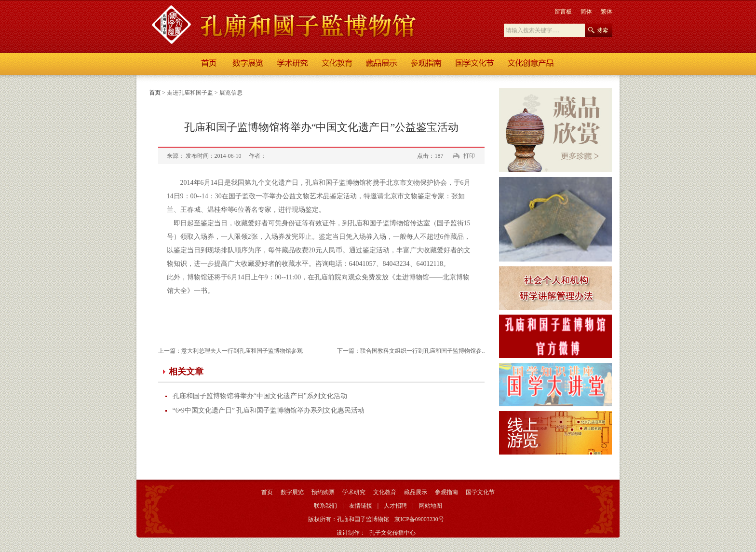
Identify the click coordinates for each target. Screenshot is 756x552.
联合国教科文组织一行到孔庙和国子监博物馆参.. (422, 351)
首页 (155, 93)
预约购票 (323, 492)
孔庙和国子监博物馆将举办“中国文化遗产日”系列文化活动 (260, 396)
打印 (469, 156)
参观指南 (446, 492)
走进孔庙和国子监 (190, 93)
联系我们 (325, 506)
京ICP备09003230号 (419, 519)
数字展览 (292, 492)
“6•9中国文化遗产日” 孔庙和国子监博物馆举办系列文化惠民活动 (269, 410)
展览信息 (231, 93)
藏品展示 (416, 492)
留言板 (563, 12)
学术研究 (354, 492)
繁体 (607, 12)
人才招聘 (395, 506)
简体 (586, 12)
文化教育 (385, 492)
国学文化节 (480, 492)
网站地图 (431, 506)
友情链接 (361, 506)
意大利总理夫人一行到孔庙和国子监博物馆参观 (242, 351)
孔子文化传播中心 (392, 533)
